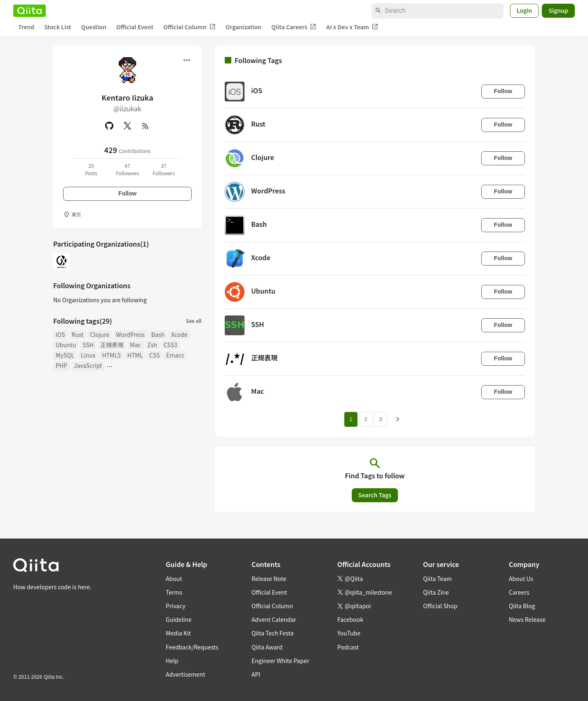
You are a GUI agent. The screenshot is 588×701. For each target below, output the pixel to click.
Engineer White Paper (280, 661)
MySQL (65, 355)
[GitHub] (109, 126)
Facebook (350, 619)
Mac (135, 345)
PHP (61, 365)
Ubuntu (66, 345)
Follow (127, 193)
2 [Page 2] (366, 419)
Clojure (100, 334)
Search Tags (375, 495)
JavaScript (88, 365)
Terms (174, 592)
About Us (521, 579)
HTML (135, 355)
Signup (558, 10)
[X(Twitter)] (127, 126)
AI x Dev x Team (352, 27)
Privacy (175, 606)
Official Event (135, 27)
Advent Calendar (274, 619)
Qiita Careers (294, 27)
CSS (154, 355)
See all (194, 321)
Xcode (179, 334)
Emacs (175, 355)
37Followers (164, 169)
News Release (527, 619)
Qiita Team (437, 579)
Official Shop (440, 606)
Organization (243, 27)
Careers (519, 592)
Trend (26, 27)
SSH (88, 345)
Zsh (153, 345)
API (256, 674)
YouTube (349, 633)
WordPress (130, 334)
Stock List (58, 27)
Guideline (179, 619)
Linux (88, 355)
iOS (60, 334)
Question (94, 27)
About (174, 579)
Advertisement (186, 674)
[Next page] (398, 419)
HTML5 (111, 355)
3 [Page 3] (380, 419)
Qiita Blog (522, 606)
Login (524, 10)
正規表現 (112, 345)
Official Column (189, 27)
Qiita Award (267, 647)
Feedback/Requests (192, 647)
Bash (158, 334)
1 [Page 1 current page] (351, 419)
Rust (78, 334)
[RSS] (146, 126)
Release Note (269, 579)
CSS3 (171, 345)
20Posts (91, 169)
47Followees (127, 169)
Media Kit (178, 633)
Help (172, 661)
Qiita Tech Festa (273, 633)
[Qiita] (29, 11)
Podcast (348, 647)
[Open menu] (187, 60)
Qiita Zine (436, 592)
